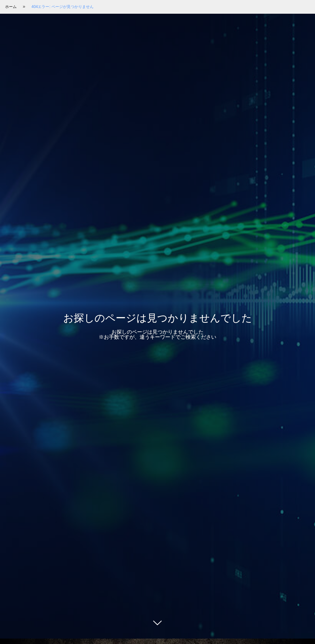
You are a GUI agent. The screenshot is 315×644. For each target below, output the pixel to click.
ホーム (11, 7)
